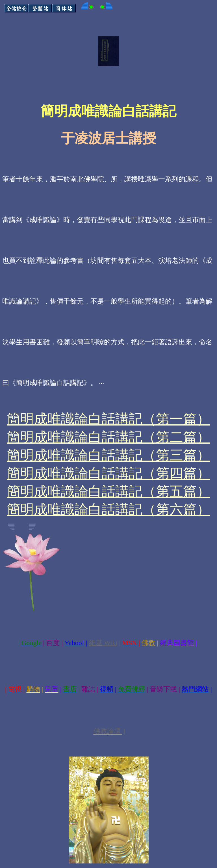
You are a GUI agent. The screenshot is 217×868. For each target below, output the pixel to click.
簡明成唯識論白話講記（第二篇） (108, 437)
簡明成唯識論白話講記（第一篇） (108, 419)
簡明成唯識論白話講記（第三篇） (108, 455)
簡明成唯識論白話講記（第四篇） (108, 473)
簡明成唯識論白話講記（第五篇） (108, 491)
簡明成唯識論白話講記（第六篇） (108, 509)
